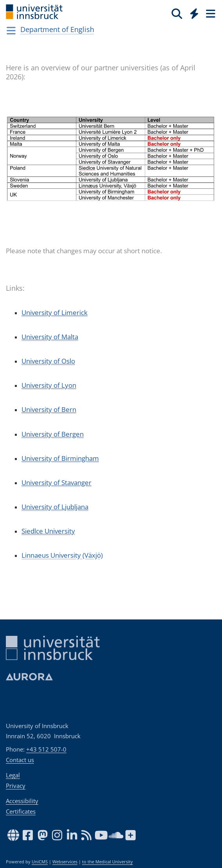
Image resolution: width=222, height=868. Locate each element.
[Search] (177, 13)
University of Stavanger (56, 482)
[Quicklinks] (194, 13)
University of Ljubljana (55, 507)
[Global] (192, 12)
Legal (13, 775)
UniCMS (40, 862)
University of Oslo (48, 361)
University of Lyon (49, 385)
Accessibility (22, 801)
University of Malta (50, 337)
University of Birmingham (60, 458)
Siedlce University (48, 531)
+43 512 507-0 (46, 749)
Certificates (21, 811)
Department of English (57, 29)
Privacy (16, 786)
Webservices (65, 862)
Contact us (20, 760)
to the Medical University (107, 862)
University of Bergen (53, 434)
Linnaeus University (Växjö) (62, 555)
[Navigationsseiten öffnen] (11, 30)
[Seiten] (210, 13)
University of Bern (49, 409)
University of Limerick (55, 312)
